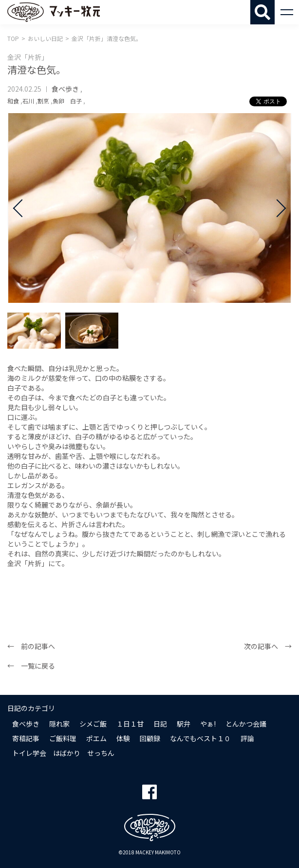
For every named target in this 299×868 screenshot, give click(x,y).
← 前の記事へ (31, 646)
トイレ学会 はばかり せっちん (63, 753)
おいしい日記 (45, 38)
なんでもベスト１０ (200, 738)
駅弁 (184, 724)
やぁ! (208, 724)
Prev (22, 208)
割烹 (43, 101)
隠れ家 (59, 724)
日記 (160, 724)
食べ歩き (65, 89)
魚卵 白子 (67, 101)
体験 (123, 738)
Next (277, 208)
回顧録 (150, 738)
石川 (28, 101)
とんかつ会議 (246, 724)
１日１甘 (130, 724)
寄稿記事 (26, 738)
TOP (13, 38)
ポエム (96, 738)
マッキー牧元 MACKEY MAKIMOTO (54, 12)
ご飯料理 (63, 738)
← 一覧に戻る (31, 666)
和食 (13, 101)
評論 (247, 738)
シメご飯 (93, 724)
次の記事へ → (268, 646)
